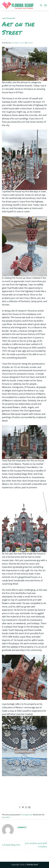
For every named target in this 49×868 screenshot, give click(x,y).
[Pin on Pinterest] (29, 807)
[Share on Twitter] (23, 807)
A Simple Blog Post (11, 845)
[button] (41, 5)
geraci (30, 43)
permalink (6, 817)
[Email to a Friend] (26, 807)
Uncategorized (9, 18)
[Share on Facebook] (20, 807)
